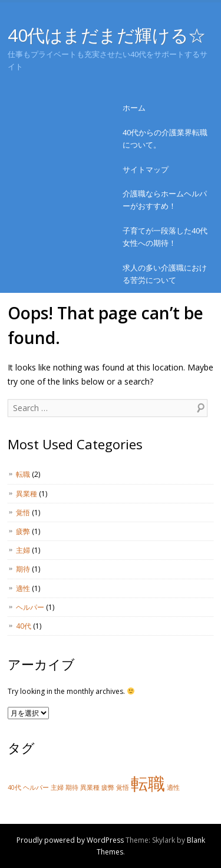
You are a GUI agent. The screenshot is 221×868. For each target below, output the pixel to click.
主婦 (23, 550)
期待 (23, 569)
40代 (24, 626)
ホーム (134, 108)
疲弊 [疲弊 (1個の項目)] (108, 787)
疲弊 (23, 531)
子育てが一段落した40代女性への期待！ (165, 237)
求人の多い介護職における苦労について (165, 274)
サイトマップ (146, 169)
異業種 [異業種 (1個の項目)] (90, 787)
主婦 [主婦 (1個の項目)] (57, 787)
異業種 (27, 494)
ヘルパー (30, 607)
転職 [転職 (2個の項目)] (148, 783)
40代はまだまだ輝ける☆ (107, 35)
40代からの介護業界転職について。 (165, 138)
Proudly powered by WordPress (70, 840)
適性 (23, 588)
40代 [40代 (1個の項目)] (14, 787)
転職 (23, 474)
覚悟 (23, 513)
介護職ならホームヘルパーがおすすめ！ (165, 200)
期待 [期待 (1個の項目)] (72, 787)
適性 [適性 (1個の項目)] (173, 787)
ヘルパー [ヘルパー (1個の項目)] (36, 787)
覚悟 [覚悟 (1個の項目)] (123, 787)
